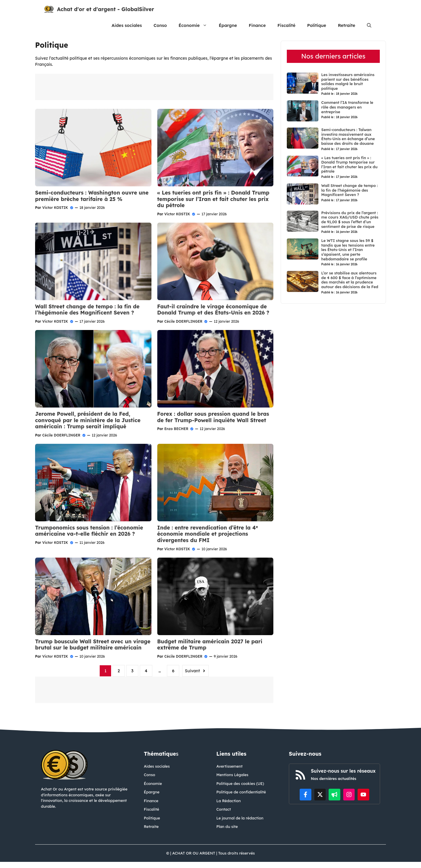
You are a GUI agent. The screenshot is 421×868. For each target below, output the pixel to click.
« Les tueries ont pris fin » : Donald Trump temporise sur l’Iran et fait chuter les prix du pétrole (213, 199)
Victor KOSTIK (55, 208)
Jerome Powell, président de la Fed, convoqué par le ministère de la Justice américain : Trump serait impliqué (88, 420)
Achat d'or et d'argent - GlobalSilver (106, 9)
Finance (257, 25)
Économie (196, 25)
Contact (224, 809)
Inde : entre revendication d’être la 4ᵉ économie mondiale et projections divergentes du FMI (208, 534)
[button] (369, 25)
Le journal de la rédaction (240, 818)
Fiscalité (287, 25)
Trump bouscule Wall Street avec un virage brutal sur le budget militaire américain (93, 645)
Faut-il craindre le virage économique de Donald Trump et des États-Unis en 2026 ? (213, 310)
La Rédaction (229, 801)
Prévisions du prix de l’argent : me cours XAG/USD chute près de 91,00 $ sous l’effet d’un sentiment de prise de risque (350, 220)
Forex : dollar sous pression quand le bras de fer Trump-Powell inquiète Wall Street (213, 417)
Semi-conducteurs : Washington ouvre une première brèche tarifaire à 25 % (92, 196)
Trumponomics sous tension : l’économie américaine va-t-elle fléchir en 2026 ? (89, 531)
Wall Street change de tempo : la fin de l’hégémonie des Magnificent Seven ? (87, 310)
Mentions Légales (232, 775)
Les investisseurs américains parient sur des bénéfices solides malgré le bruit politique (348, 81)
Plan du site (227, 826)
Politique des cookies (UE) (240, 783)
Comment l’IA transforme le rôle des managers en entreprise (347, 107)
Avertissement (230, 766)
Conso (160, 25)
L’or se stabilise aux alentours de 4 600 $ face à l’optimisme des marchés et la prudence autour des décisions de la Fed (350, 280)
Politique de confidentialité (241, 792)
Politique (316, 25)
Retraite (347, 25)
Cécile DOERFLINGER (183, 321)
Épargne (228, 25)
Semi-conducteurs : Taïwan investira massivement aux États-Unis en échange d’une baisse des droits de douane (348, 136)
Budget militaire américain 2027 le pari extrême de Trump (210, 645)
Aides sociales (127, 25)
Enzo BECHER (176, 429)
